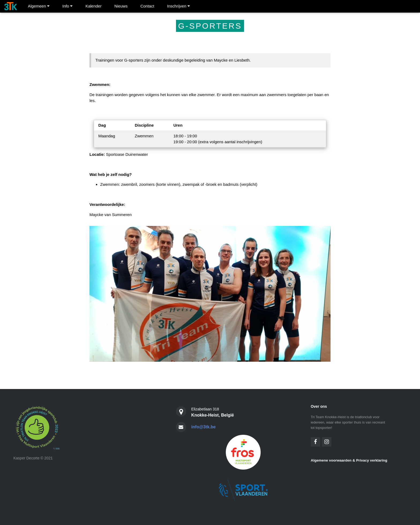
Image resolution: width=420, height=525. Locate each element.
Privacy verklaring (372, 460)
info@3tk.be (203, 427)
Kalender (93, 6)
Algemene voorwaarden (331, 460)
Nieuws (121, 6)
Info (67, 6)
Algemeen (39, 6)
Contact (147, 6)
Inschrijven (179, 6)
